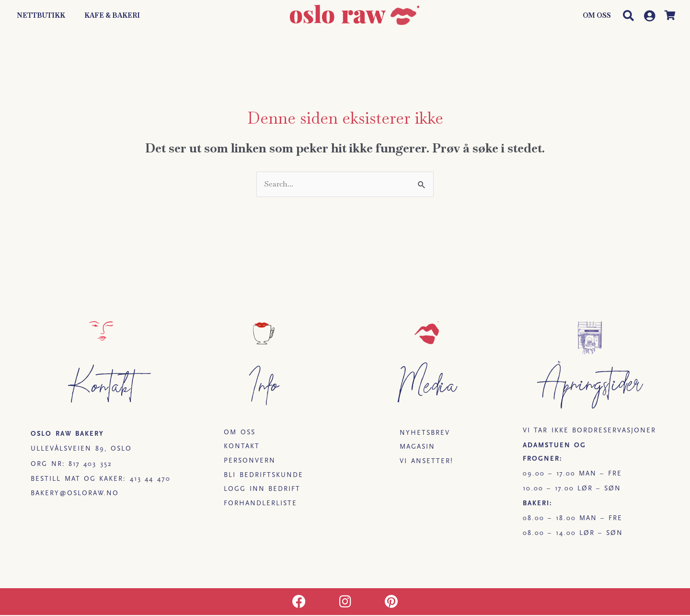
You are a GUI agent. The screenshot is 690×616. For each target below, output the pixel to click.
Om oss (597, 15)
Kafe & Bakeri (112, 15)
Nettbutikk (41, 15)
